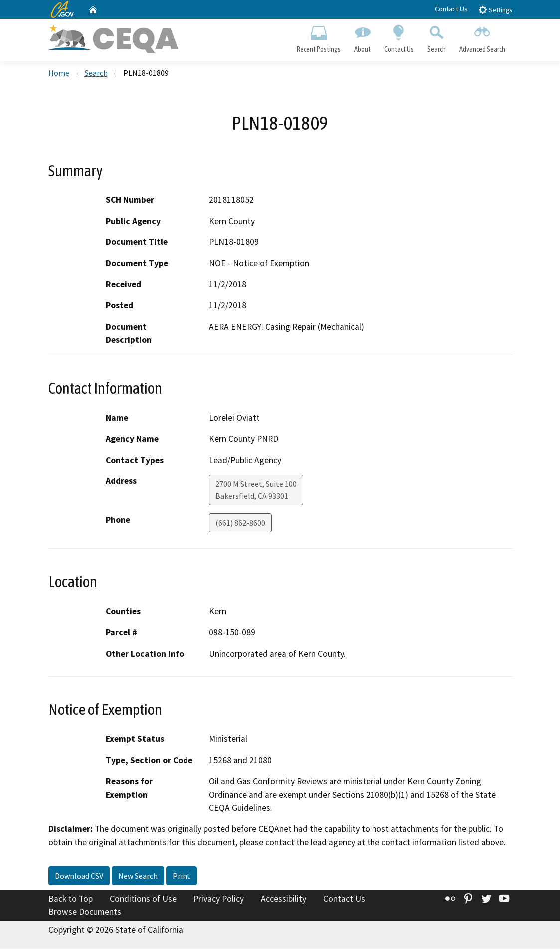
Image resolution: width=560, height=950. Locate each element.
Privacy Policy (219, 900)
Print (182, 877)
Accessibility (283, 900)
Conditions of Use (143, 900)
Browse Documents (85, 913)
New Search (138, 877)
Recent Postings (319, 38)
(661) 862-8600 (240, 524)
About (363, 38)
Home (59, 74)
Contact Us (451, 9)
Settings (495, 10)
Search (436, 38)
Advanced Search (482, 38)
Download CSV (79, 877)
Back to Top (71, 900)
